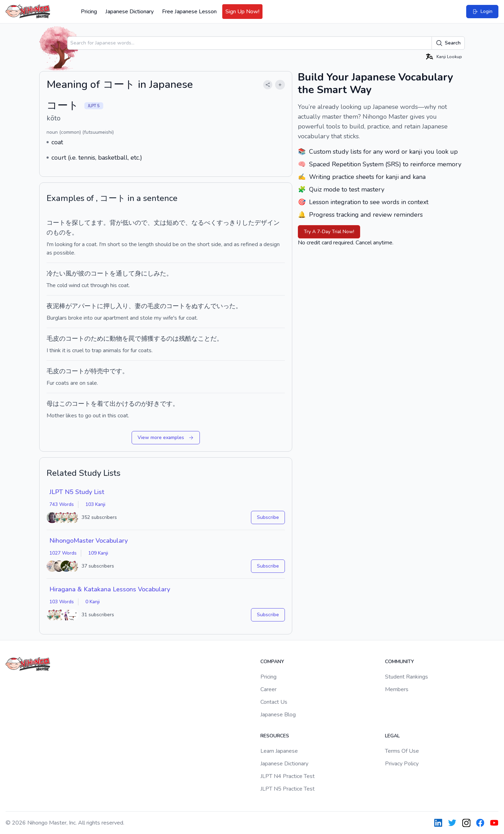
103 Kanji (95, 504)
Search (448, 43)
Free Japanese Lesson (189, 12)
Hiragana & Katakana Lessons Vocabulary (110, 589)
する (160, 339)
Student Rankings (407, 677)
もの (59, 232)
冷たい (56, 273)
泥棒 (59, 306)
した (248, 223)
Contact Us (274, 702)
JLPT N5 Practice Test (288, 789)
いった (226, 306)
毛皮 (154, 306)
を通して (122, 273)
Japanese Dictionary (129, 12)
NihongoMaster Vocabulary (89, 541)
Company (272, 662)
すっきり (229, 223)
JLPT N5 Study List (77, 492)
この (65, 404)
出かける (122, 404)
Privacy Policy (402, 764)
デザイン (267, 223)
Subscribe (268, 517)
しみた (157, 273)
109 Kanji (98, 553)
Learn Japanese (279, 751)
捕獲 (147, 339)
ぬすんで (204, 306)
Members (397, 689)
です (116, 371)
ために (100, 339)
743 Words (62, 504)
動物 (116, 339)
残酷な (188, 339)
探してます (87, 223)
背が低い (122, 223)
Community (400, 662)
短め (173, 223)
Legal (392, 736)
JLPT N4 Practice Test (288, 776)
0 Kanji (93, 602)
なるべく (204, 223)
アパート (84, 306)
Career (268, 689)
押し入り (116, 306)
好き (154, 404)
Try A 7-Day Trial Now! (329, 232)
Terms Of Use (402, 751)
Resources (275, 736)
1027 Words (63, 553)
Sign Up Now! (242, 12)
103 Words (62, 602)
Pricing (89, 12)
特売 (97, 371)
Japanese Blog (278, 715)
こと (204, 339)
